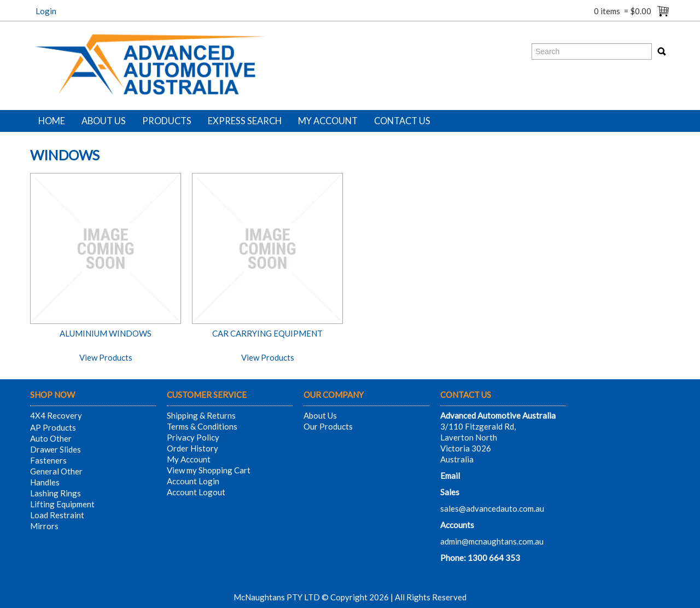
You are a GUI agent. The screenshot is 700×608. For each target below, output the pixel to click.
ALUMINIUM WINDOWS (106, 333)
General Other (56, 471)
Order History (192, 448)
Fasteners (48, 460)
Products (167, 121)
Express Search (245, 121)
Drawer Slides (56, 449)
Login (46, 11)
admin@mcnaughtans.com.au (492, 541)
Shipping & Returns (201, 415)
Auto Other (51, 438)
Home (52, 121)
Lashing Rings (56, 493)
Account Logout (196, 492)
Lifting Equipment (62, 504)
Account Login (193, 481)
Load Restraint (57, 515)
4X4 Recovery (56, 415)
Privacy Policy (193, 437)
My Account (328, 121)
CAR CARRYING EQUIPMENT (267, 333)
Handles (45, 482)
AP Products (53, 427)
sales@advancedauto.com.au (492, 508)
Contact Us (402, 121)
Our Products (328, 426)
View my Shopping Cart (209, 470)
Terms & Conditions (202, 426)
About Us (104, 121)
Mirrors (44, 526)
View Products (106, 357)
